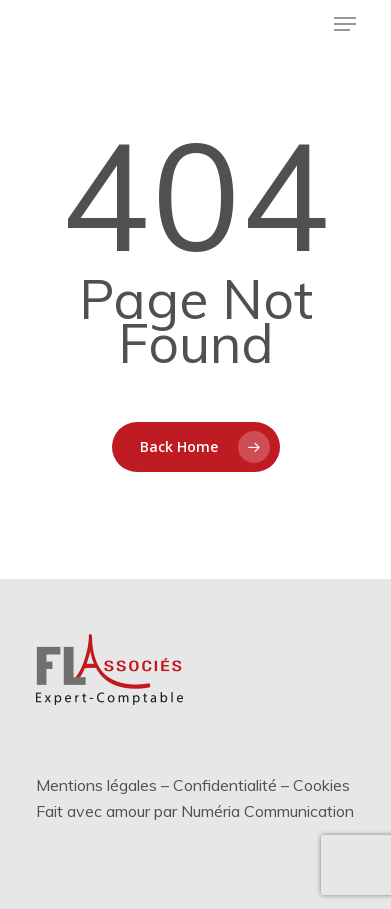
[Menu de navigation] (345, 24)
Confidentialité (225, 785)
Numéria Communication (267, 811)
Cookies (321, 785)
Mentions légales (96, 785)
